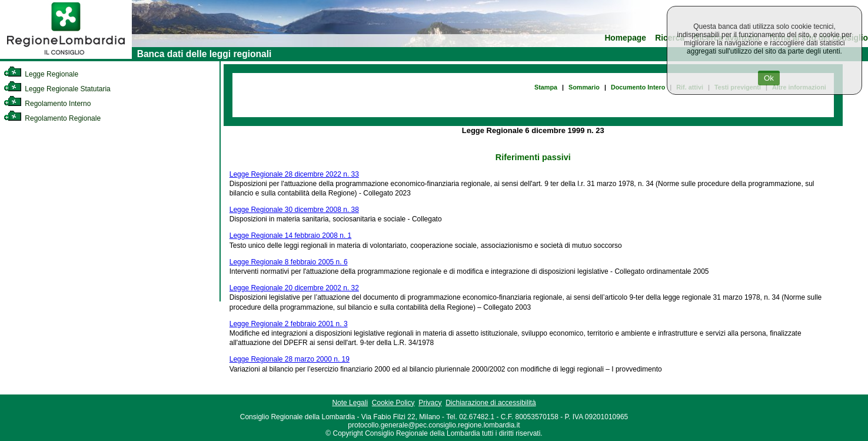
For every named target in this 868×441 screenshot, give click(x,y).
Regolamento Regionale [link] (52, 118)
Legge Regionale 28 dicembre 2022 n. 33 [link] (294, 174)
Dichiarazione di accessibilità (490, 403)
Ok (769, 78)
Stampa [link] (546, 87)
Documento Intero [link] (638, 87)
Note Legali (350, 403)
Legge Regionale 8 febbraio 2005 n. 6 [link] (289, 262)
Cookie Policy (393, 403)
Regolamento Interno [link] (47, 104)
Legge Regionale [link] (41, 74)
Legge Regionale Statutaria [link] (57, 89)
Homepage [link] (625, 38)
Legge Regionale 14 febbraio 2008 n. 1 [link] (291, 236)
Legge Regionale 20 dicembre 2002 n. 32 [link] (294, 288)
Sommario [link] (584, 87)
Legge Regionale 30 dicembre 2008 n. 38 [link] (294, 210)
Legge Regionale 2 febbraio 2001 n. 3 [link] (289, 324)
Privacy (430, 403)
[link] (66, 57)
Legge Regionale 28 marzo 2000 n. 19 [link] (290, 359)
